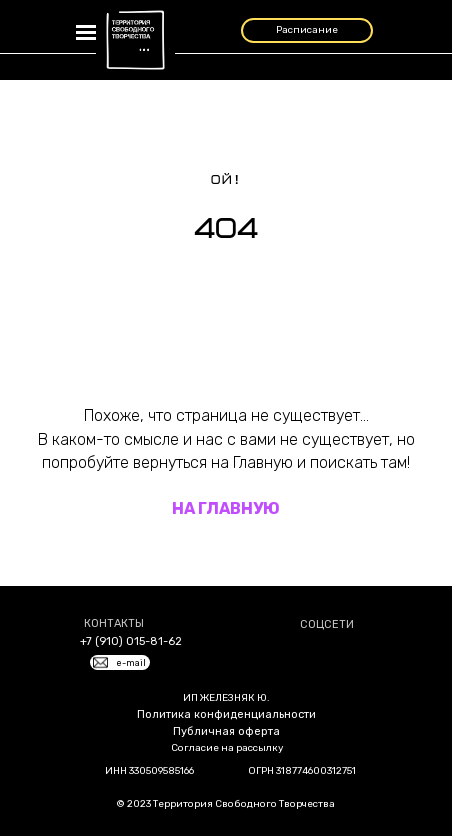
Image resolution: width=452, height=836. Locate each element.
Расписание (307, 30)
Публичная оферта (226, 731)
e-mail (131, 663)
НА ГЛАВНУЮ (226, 508)
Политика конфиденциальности (226, 714)
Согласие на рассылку (227, 748)
